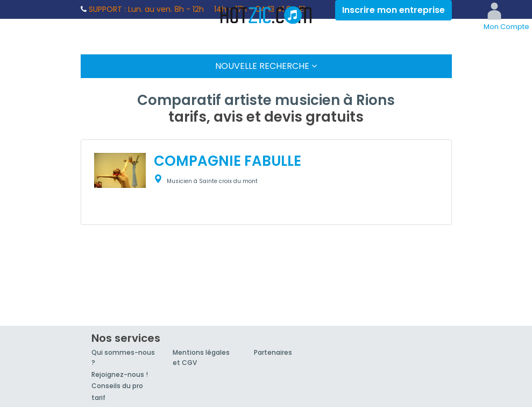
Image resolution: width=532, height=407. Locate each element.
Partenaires (273, 352)
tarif (98, 398)
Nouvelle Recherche (266, 66)
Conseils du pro (117, 386)
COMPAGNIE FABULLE (228, 161)
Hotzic (266, 15)
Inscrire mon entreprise (393, 10)
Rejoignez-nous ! (120, 374)
